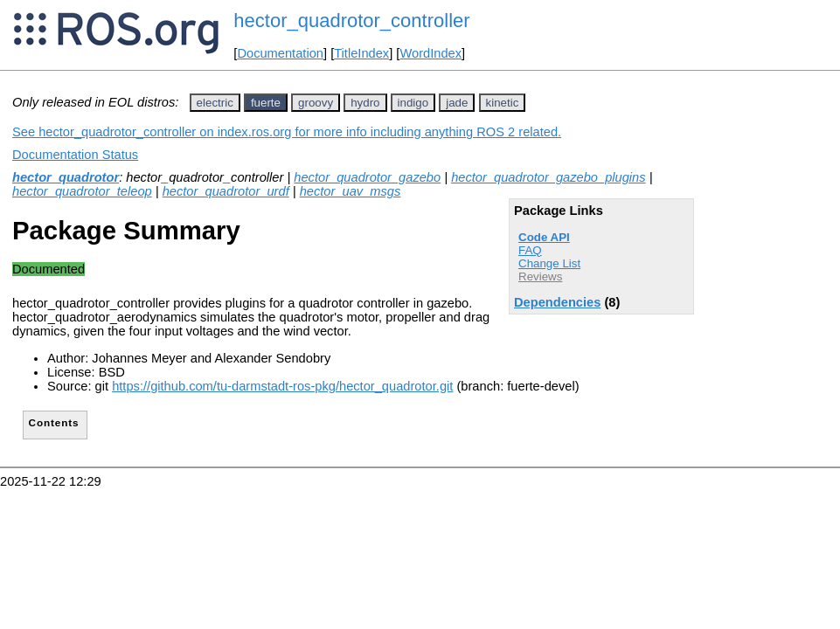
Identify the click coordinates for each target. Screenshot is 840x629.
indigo (413, 103)
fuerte (266, 103)
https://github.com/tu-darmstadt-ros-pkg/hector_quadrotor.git (282, 386)
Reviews (540, 276)
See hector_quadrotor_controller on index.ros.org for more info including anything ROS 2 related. (287, 132)
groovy (316, 103)
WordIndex (430, 53)
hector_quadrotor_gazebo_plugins (548, 177)
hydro (365, 103)
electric (215, 103)
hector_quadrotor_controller (351, 21)
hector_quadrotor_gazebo (367, 177)
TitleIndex (361, 53)
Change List (549, 263)
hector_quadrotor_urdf (226, 191)
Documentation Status (75, 155)
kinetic (503, 103)
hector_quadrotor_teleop (82, 191)
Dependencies (557, 302)
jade (457, 103)
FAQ (530, 250)
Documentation (280, 53)
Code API (544, 237)
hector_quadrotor (66, 177)
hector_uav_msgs (351, 191)
